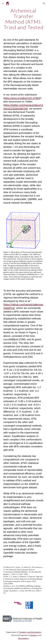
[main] (24, 19)
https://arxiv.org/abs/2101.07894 (22, 98)
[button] (3, 3)
